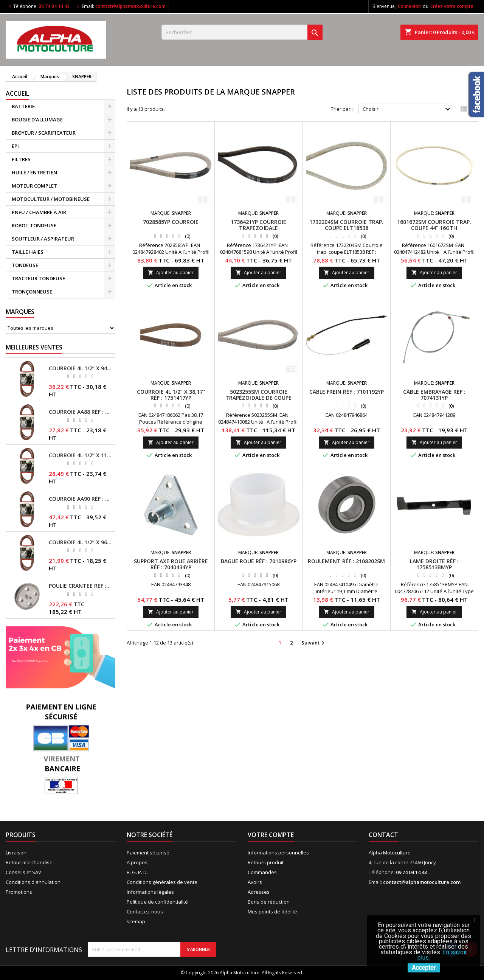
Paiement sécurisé (148, 853)
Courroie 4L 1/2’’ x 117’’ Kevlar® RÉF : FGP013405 (80, 455)
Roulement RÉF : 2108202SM (346, 561)
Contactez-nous (145, 912)
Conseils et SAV (23, 872)
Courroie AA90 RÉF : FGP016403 (80, 499)
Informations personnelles (278, 853)
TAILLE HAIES (28, 252)
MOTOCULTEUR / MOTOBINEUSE (51, 199)
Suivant (314, 643)
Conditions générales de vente (162, 882)
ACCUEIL (17, 93)
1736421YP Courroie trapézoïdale (258, 225)
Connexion (409, 6)
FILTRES (21, 159)
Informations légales (150, 892)
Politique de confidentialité (157, 902)
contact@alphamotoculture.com (130, 6)
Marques (20, 312)
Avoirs (255, 882)
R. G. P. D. (137, 872)
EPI (15, 146)
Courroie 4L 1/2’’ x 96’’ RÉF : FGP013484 (80, 542)
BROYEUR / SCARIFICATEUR (44, 133)
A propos (137, 862)
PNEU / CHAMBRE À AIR (39, 212)
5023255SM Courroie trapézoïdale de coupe (258, 395)
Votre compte (271, 835)
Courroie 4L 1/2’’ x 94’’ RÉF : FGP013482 (80, 368)
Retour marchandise (29, 862)
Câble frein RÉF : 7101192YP (347, 392)
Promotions (19, 892)
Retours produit (266, 862)
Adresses (259, 892)
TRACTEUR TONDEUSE (38, 278)
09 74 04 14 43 (54, 6)
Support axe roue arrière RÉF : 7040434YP (171, 564)
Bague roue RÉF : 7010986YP (259, 561)
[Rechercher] (242, 32)
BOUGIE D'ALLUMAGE (37, 120)
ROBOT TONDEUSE (34, 225)
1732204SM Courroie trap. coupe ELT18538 (346, 225)
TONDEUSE (25, 265)
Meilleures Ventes (34, 347)
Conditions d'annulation (33, 882)
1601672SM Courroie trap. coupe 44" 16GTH (434, 225)
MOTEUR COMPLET (34, 186)
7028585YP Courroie (171, 222)
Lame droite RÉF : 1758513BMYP (434, 564)
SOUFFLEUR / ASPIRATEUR (43, 239)
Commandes (262, 872)
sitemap (136, 921)
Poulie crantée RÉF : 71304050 (80, 586)
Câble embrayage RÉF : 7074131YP (434, 395)
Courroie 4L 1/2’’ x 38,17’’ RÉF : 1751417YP (171, 395)
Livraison (16, 853)
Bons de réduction (269, 902)
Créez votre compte (452, 6)
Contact (383, 835)
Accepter (424, 968)
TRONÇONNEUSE (32, 292)
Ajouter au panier (171, 273)
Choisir (407, 109)
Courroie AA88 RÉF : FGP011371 (80, 412)
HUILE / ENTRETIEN (34, 172)
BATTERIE (23, 106)
